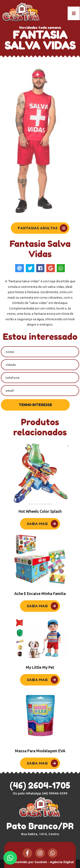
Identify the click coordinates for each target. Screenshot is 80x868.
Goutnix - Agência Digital (54, 862)
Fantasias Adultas (43, 228)
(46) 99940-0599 (55, 793)
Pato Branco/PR (40, 828)
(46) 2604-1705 (40, 785)
